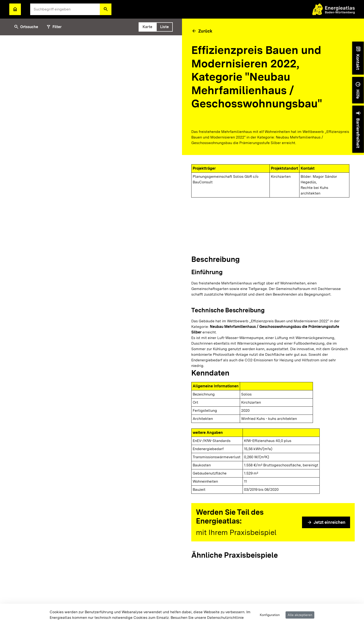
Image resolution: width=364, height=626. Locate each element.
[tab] (147, 27)
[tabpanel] (91, 331)
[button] (106, 9)
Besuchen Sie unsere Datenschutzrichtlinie (207, 618)
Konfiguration (270, 615)
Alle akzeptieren (300, 615)
